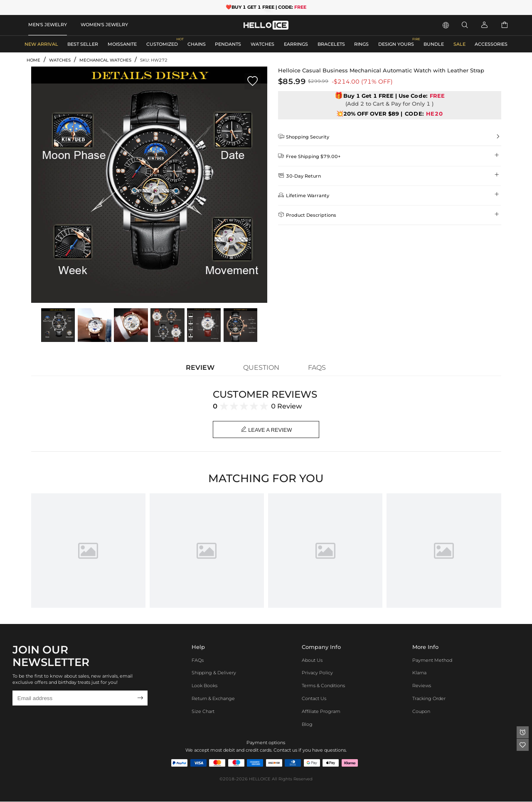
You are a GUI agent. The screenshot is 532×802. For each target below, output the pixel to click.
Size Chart (203, 712)
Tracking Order (429, 699)
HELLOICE (260, 779)
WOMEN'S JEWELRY (104, 25)
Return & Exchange (213, 699)
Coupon (421, 712)
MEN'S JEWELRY (48, 25)
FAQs (198, 661)
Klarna (419, 673)
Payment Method (432, 661)
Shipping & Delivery (214, 673)
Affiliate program (321, 712)
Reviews (422, 686)
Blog (307, 725)
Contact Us (314, 699)
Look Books (204, 686)
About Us (312, 661)
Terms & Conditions (323, 686)
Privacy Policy (317, 673)
